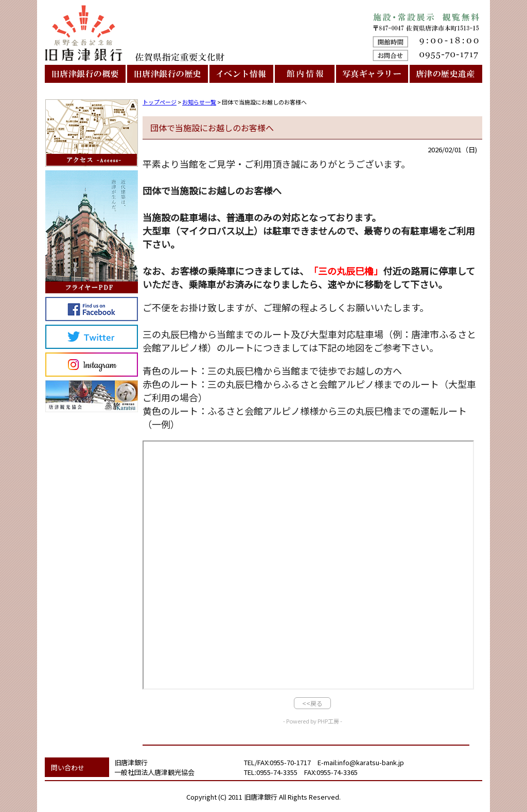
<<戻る (312, 703)
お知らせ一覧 (199, 102)
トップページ (160, 102)
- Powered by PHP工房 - (313, 721)
